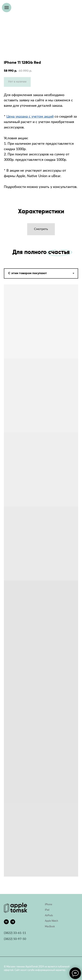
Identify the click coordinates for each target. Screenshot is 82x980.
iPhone (48, 904)
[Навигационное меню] (7, 8)
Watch (55, 921)
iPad (47, 910)
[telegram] (13, 922)
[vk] (6, 922)
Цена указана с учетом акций (30, 117)
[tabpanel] (41, 589)
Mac (47, 927)
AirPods (49, 915)
